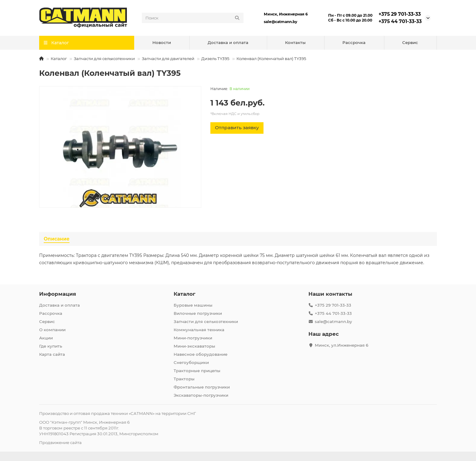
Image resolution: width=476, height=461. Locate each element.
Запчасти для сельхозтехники (104, 59)
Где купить (51, 346)
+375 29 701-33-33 (400, 14)
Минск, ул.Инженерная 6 (342, 345)
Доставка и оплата (228, 42)
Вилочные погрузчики (198, 313)
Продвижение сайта (60, 442)
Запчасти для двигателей (168, 59)
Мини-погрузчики (193, 338)
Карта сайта (52, 354)
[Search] (193, 18)
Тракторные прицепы (197, 371)
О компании (52, 330)
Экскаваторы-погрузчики (201, 395)
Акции (46, 338)
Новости (162, 42)
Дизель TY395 (215, 59)
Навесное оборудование (201, 354)
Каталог (59, 59)
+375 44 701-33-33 (400, 21)
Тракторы (184, 379)
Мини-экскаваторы (194, 346)
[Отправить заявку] (237, 128)
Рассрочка (354, 42)
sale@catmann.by (280, 22)
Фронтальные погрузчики (202, 387)
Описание (57, 239)
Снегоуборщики (191, 362)
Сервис (410, 42)
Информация (58, 294)
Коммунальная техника (199, 330)
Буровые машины (193, 305)
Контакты (295, 42)
